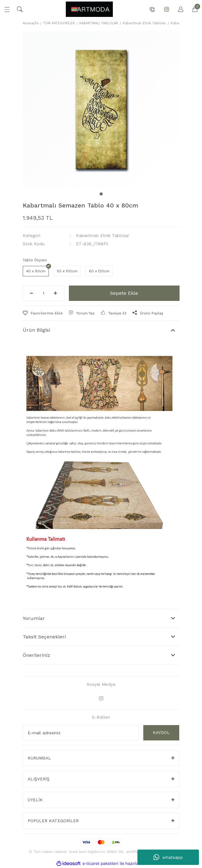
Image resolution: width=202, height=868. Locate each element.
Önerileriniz (36, 489)
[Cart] (192, 9)
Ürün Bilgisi (36, 164)
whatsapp (168, 857)
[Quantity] (44, 127)
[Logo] (89, 9)
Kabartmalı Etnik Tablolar (103, 69)
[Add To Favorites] (43, 147)
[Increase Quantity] (55, 127)
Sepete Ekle (124, 127)
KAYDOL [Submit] (161, 566)
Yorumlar (34, 452)
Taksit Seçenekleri (44, 471)
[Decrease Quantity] (32, 127)
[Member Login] (178, 9)
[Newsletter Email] (81, 567)
